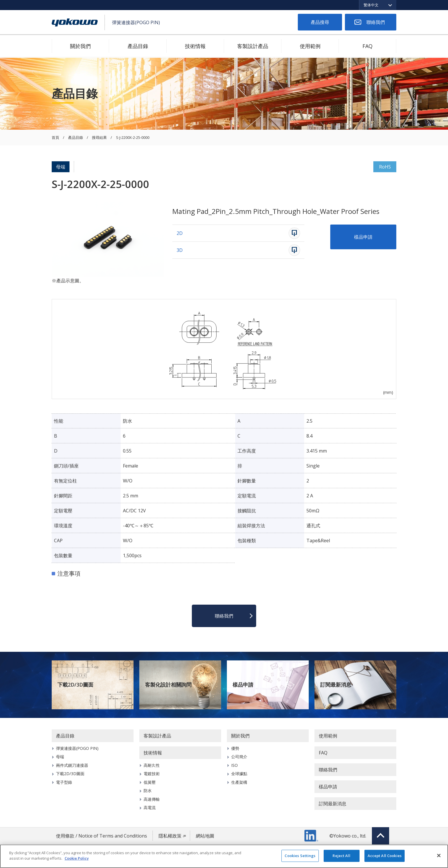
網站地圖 (205, 836)
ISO (234, 765)
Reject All (341, 856)
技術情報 (195, 46)
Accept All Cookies (385, 856)
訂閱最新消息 (336, 685)
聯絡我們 (376, 22)
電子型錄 (64, 782)
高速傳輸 (152, 799)
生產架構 (239, 782)
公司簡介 (239, 757)
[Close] (439, 855)
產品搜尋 (320, 22)
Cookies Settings (300, 856)
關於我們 (80, 46)
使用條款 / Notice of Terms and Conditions (102, 836)
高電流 (150, 807)
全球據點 (239, 774)
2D (180, 233)
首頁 (55, 138)
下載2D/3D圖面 (75, 685)
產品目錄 (138, 46)
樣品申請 (363, 237)
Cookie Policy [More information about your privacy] (77, 858)
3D (180, 250)
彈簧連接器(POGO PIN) (77, 748)
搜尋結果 (99, 138)
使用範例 (310, 46)
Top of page (381, 836)
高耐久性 (152, 765)
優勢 (235, 748)
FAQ (367, 46)
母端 (61, 167)
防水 (148, 791)
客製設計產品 (253, 46)
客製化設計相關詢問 (168, 685)
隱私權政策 (170, 836)
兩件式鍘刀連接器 (72, 765)
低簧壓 (150, 782)
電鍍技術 (152, 774)
